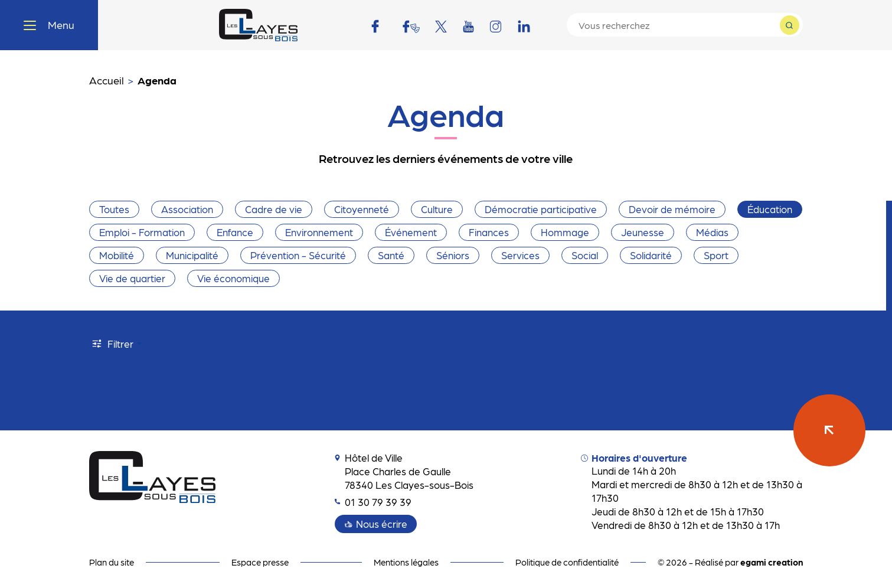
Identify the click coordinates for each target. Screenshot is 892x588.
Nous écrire (382, 524)
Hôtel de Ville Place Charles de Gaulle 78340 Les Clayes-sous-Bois (404, 471)
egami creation (772, 562)
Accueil (107, 80)
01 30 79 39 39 (373, 502)
